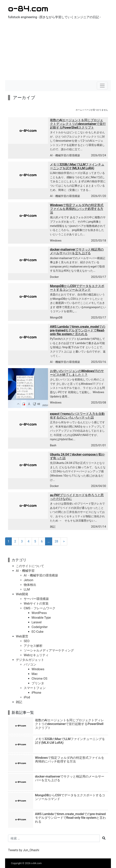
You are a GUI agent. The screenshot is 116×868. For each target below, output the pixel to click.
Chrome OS (39, 679)
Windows (56, 241)
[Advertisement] (58, 51)
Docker (54, 277)
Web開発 (22, 594)
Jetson (29, 580)
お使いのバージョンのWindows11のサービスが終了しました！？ (77, 373)
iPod (27, 697)
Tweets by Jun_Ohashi (24, 850)
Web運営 (22, 636)
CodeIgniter (40, 627)
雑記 (53, 527)
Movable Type (41, 618)
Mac (35, 674)
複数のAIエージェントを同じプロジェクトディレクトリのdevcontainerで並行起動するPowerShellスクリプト (78, 124)
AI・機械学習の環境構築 (65, 155)
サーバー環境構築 (36, 599)
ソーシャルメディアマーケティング (49, 650)
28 (56, 541)
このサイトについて (30, 566)
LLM (27, 589)
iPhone (36, 693)
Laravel (37, 622)
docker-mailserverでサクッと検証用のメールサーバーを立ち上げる (77, 251)
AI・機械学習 (25, 571)
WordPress (39, 613)
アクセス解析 (33, 646)
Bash (53, 445)
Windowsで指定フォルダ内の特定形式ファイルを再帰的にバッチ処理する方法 (77, 209)
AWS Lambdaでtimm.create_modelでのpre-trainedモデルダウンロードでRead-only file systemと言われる (78, 330)
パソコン (30, 664)
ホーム (79, 110)
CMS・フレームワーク (40, 608)
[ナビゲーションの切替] (102, 86)
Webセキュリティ (36, 655)
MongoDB (56, 318)
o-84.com (28, 9)
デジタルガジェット (30, 660)
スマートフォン (35, 688)
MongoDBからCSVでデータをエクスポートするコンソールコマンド (77, 288)
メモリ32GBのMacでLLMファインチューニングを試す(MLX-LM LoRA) (77, 166)
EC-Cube (38, 632)
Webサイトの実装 (36, 604)
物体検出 (30, 585)
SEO (27, 641)
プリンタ (38, 683)
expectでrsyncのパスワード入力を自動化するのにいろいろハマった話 (77, 416)
